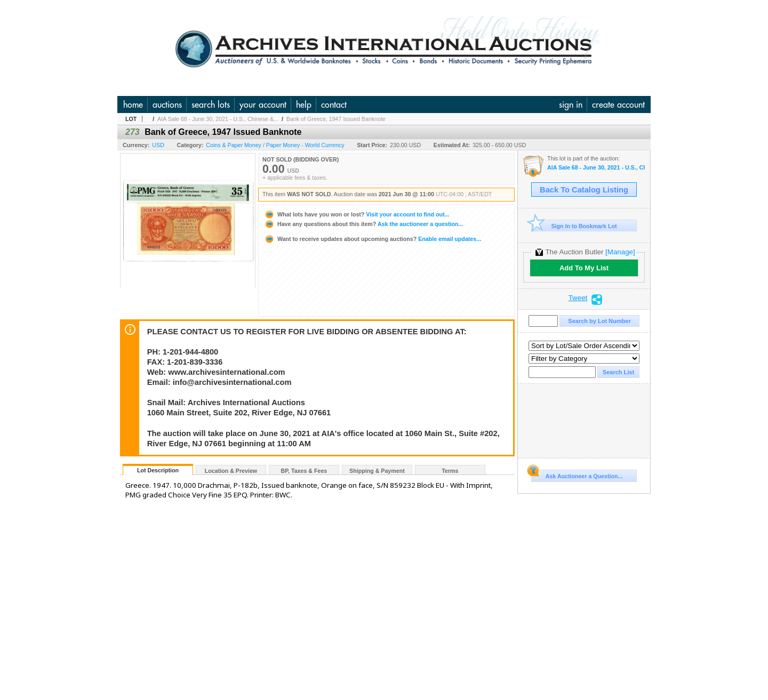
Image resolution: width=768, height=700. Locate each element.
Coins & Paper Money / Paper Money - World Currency (275, 145)
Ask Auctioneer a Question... (577, 474)
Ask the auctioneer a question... (363, 224)
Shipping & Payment (377, 471)
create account (618, 104)
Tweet (578, 298)
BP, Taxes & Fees (304, 471)
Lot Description (158, 470)
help (304, 104)
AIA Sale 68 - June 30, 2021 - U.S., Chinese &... (218, 119)
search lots (211, 104)
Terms (450, 471)
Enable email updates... (373, 239)
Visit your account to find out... (357, 214)
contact (334, 104)
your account (263, 104)
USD (158, 145)
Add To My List (584, 268)
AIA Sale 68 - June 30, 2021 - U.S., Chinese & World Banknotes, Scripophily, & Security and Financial (596, 168)
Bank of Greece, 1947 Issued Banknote (336, 119)
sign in (571, 104)
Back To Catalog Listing (584, 190)
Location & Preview (231, 471)
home (133, 104)
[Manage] (620, 252)
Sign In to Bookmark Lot (574, 226)
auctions (167, 104)
